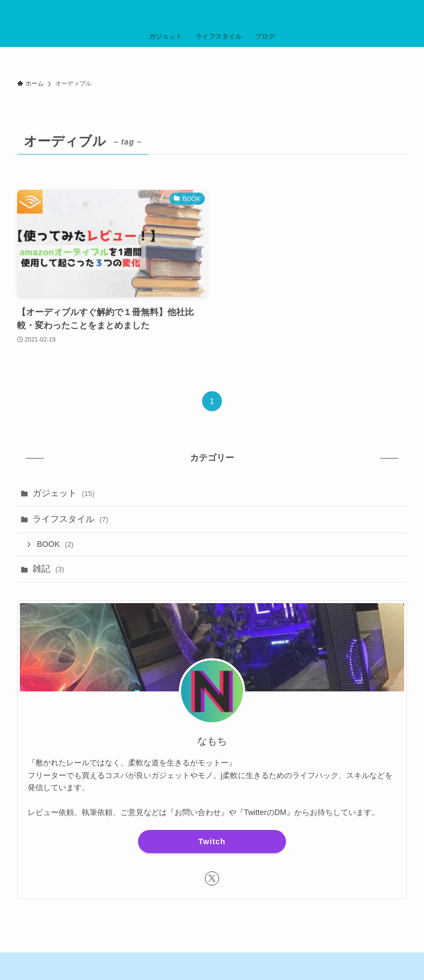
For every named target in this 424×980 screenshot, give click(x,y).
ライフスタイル (70, 519)
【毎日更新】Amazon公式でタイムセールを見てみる (216, 59)
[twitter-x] (212, 878)
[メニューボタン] (13, 13)
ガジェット (64, 493)
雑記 (48, 569)
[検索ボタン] (411, 13)
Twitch (212, 841)
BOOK (55, 544)
